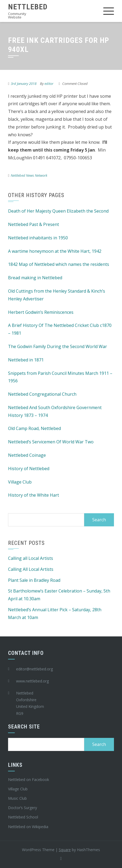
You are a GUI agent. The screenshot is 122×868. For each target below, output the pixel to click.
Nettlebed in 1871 (26, 360)
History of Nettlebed (29, 469)
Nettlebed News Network (29, 175)
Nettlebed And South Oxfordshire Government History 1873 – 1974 (55, 411)
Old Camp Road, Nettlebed (34, 428)
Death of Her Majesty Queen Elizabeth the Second (58, 211)
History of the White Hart (34, 495)
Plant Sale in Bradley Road (34, 580)
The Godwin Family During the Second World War (58, 346)
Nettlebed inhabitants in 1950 (38, 238)
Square (65, 850)
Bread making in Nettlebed (35, 278)
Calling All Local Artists (31, 569)
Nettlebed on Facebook (29, 780)
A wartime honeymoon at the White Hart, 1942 (55, 251)
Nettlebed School (23, 817)
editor (49, 84)
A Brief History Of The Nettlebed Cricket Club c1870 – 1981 (60, 329)
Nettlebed (28, 7)
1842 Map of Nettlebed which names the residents (59, 264)
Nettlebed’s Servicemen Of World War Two (51, 442)
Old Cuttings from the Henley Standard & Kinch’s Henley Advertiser (57, 295)
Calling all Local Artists (31, 558)
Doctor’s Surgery (23, 808)
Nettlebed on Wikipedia (28, 827)
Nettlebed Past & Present (34, 224)
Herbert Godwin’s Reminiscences (41, 312)
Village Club (20, 482)
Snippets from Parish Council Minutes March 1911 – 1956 (60, 377)
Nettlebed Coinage (27, 455)
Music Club (17, 798)
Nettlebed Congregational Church (42, 394)
